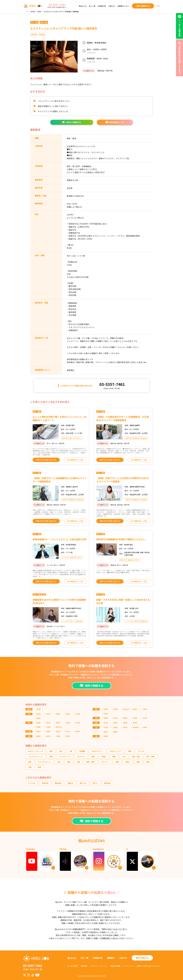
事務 (114, 757)
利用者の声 (102, 6)
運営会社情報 (115, 966)
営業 (30, 762)
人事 (71, 751)
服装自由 (58, 783)
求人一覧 (92, 6)
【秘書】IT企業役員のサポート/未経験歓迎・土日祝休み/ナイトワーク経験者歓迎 (123, 418)
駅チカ (95, 783)
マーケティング (65, 757)
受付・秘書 (150, 757)
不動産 (104, 757)
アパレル (141, 751)
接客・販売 (90, 762)
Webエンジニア (116, 751)
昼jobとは (83, 6)
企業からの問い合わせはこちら (148, 966)
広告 (59, 762)
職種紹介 (111, 958)
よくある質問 (72, 966)
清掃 (51, 757)
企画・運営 (136, 757)
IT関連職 (82, 751)
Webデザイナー (97, 751)
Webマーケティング (36, 751)
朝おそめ (83, 783)
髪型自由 (107, 783)
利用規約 (84, 966)
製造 (93, 757)
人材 (124, 757)
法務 (69, 762)
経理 (117, 762)
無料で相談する (142, 958)
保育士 (128, 762)
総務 (138, 762)
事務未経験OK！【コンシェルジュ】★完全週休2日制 (60, 539)
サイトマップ (129, 966)
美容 (148, 762)
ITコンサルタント (44, 762)
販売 (51, 751)
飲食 (39, 767)
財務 (130, 751)
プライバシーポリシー (99, 966)
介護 (30, 767)
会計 (61, 751)
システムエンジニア (35, 757)
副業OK (71, 783)
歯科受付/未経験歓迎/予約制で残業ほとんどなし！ (122, 539)
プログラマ (81, 757)
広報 (78, 762)
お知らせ (112, 6)
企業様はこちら (123, 6)
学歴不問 (45, 783)
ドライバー (105, 762)
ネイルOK (32, 783)
